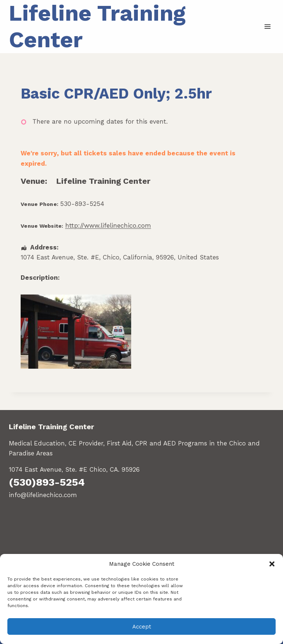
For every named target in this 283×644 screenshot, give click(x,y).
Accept (142, 627)
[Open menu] (267, 26)
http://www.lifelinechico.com (108, 225)
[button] (272, 564)
